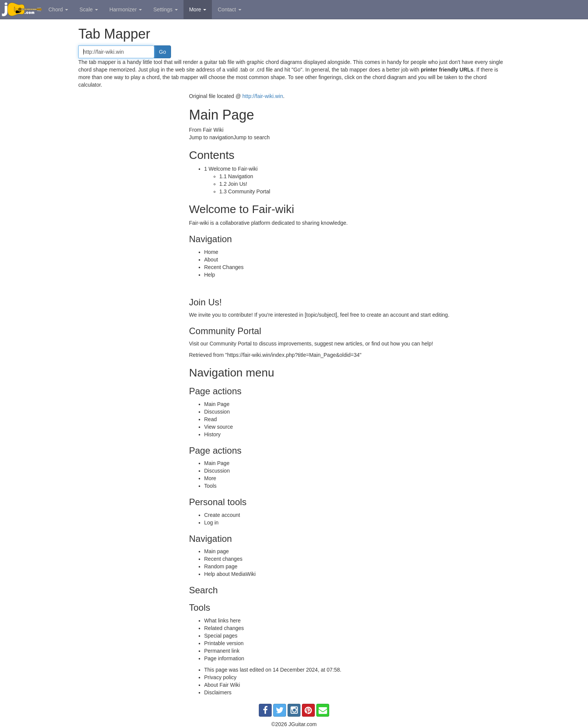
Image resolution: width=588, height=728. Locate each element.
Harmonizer (126, 9)
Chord (58, 9)
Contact (229, 9)
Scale (89, 9)
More (198, 9)
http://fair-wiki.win (263, 96)
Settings (165, 9)
